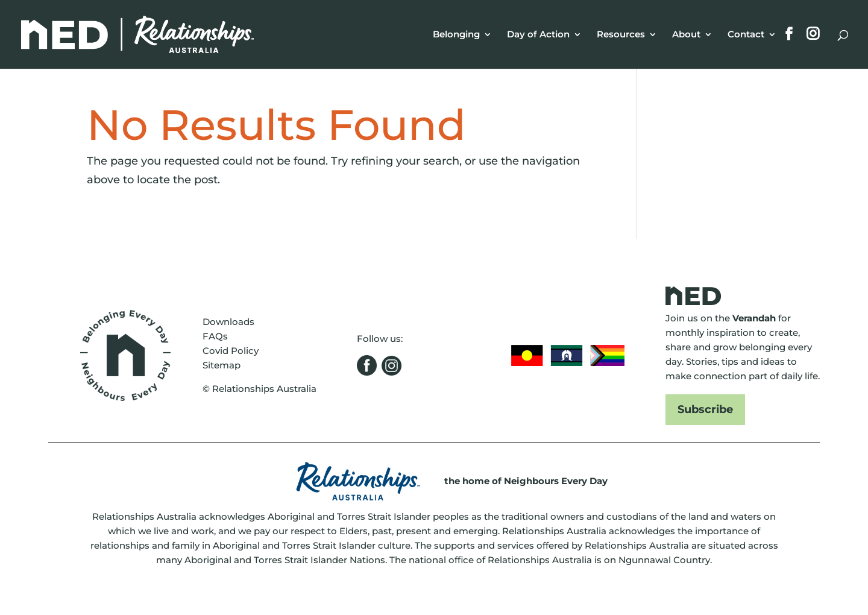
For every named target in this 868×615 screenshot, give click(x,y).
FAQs (215, 336)
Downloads (228, 322)
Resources (621, 35)
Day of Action (538, 35)
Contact (746, 35)
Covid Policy (231, 351)
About (686, 35)
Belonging (456, 35)
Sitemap (222, 365)
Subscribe (705, 409)
